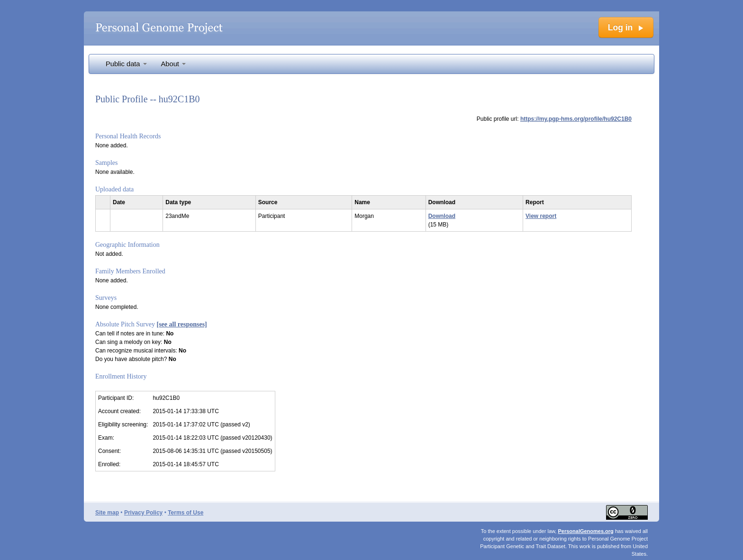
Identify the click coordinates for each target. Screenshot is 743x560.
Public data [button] (126, 64)
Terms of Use (186, 513)
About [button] (173, 64)
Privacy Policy (143, 513)
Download (442, 216)
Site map (107, 513)
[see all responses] (182, 324)
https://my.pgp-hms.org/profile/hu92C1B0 (576, 119)
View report (541, 216)
